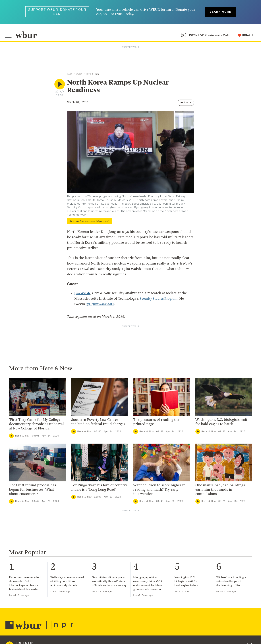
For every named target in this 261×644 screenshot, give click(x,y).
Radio (79, 76)
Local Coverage (19, 597)
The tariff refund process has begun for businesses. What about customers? (33, 491)
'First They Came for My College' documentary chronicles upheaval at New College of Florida (36, 426)
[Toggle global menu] (9, 37)
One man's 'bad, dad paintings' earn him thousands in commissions (221, 491)
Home (70, 76)
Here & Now (92, 76)
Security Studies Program (160, 300)
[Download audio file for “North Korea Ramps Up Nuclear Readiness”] (57, 93)
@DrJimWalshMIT (100, 306)
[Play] (11, 437)
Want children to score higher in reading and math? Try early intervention (159, 491)
